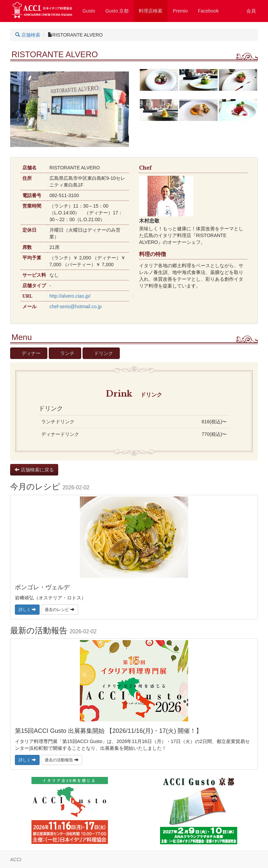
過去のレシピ (59, 610)
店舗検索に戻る (34, 470)
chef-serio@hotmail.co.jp (75, 306)
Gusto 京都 (117, 11)
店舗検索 (28, 35)
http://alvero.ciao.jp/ (70, 296)
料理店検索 (151, 11)
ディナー (31, 353)
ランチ (67, 353)
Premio (180, 11)
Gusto (89, 11)
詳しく (27, 610)
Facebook (208, 11)
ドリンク (104, 353)
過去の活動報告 (61, 760)
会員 (251, 11)
